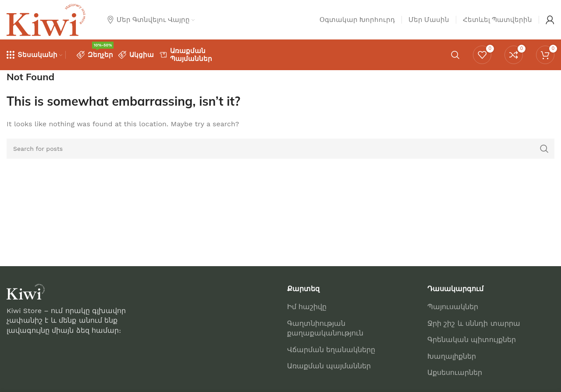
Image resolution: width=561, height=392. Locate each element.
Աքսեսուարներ (455, 372)
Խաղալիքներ (452, 356)
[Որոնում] (455, 55)
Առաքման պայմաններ (329, 366)
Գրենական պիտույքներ (472, 340)
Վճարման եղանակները (331, 350)
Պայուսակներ (453, 307)
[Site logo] (46, 19)
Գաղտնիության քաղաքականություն (325, 328)
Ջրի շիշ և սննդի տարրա (474, 323)
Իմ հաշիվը (307, 307)
